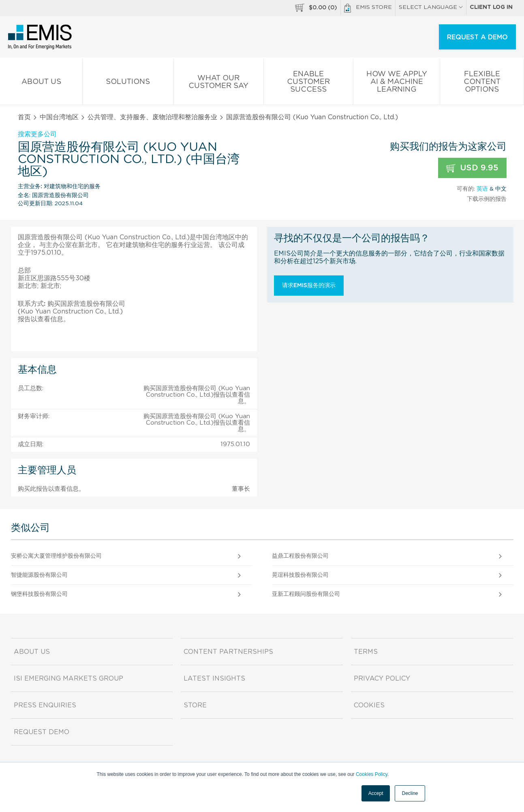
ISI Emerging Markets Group (68, 679)
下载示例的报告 (487, 199)
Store (195, 705)
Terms (366, 652)
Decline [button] (410, 793)
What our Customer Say (219, 84)
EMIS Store (368, 8)
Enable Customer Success (309, 83)
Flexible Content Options (482, 83)
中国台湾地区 (59, 117)
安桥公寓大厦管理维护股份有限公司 (56, 556)
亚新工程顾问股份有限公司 (306, 594)
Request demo (42, 732)
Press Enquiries (45, 705)
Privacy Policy (382, 679)
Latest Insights (214, 679)
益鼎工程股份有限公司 (300, 556)
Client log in (491, 7)
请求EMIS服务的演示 (309, 286)
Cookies (369, 705)
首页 (24, 117)
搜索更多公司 (37, 134)
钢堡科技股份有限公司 (39, 594)
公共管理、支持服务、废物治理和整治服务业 (152, 117)
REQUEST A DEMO (477, 37)
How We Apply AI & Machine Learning (397, 83)
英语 (482, 189)
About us (41, 83)
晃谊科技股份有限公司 (300, 575)
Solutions (128, 83)
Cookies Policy (372, 774)
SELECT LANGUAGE (431, 7)
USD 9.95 (472, 168)
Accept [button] (376, 793)
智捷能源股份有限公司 (39, 575)
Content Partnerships (228, 652)
